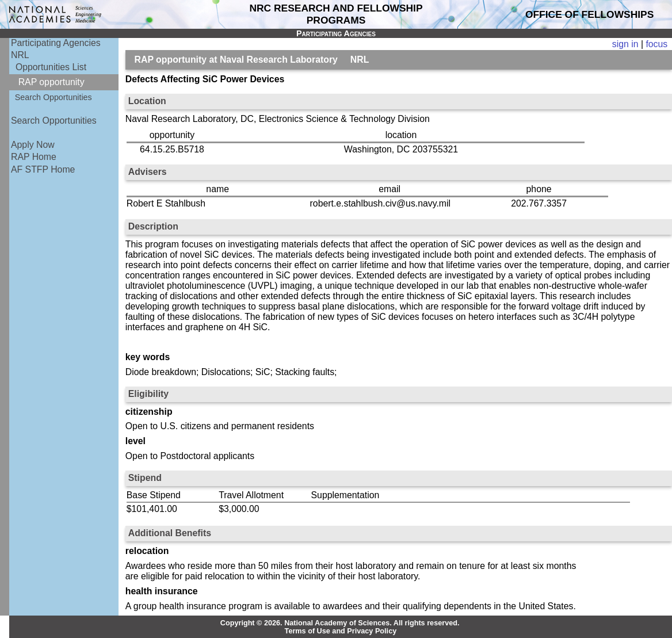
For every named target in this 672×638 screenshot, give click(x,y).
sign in (625, 44)
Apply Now (33, 145)
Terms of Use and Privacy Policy (341, 631)
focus (656, 44)
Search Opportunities (54, 97)
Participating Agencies (56, 43)
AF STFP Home (43, 169)
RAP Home (34, 157)
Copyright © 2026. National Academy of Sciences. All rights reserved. (340, 623)
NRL (20, 55)
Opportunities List (51, 67)
